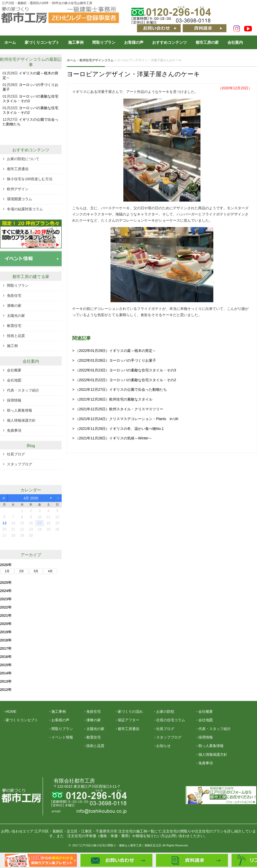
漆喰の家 (14, 306)
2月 (22, 571)
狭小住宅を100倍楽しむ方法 (30, 179)
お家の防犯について (23, 159)
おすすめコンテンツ (169, 42)
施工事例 (76, 42)
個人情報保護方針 (21, 420)
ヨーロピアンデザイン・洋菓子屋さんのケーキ (133, 74)
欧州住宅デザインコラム (23, 59)
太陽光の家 (16, 316)
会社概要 (14, 370)
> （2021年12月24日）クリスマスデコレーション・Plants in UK (125, 419)
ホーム (10, 42)
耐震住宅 (14, 326)
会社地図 (14, 380)
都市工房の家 (207, 42)
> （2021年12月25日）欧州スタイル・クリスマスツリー (118, 409)
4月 (51, 571)
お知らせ (163, 746)
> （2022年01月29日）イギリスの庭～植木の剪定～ (114, 351)
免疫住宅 (14, 296)
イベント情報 (62, 737)
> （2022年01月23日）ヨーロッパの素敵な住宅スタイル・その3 (124, 370)
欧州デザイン (18, 189)
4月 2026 (31, 498)
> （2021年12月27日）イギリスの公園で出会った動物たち (120, 389)
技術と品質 (16, 336)
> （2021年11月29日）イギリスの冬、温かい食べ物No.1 (118, 429)
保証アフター (128, 720)
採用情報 (14, 400)
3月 (36, 571)
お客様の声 (134, 42)
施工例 (12, 346)
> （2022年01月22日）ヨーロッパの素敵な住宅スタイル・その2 (124, 380)
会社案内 (235, 42)
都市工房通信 (18, 169)
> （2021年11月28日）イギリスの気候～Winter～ (112, 438)
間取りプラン (104, 42)
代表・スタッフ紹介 (23, 390)
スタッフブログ (20, 464)
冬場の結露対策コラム (25, 209)
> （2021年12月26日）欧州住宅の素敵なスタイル (112, 399)
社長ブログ (16, 454)
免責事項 (14, 430)
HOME (11, 711)
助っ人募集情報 (20, 410)
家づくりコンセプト (42, 42)
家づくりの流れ (130, 711)
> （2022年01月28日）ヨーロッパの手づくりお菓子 (114, 360)
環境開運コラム (20, 199)
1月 (7, 571)
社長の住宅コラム (171, 720)
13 (4, 523)
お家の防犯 (165, 711)
